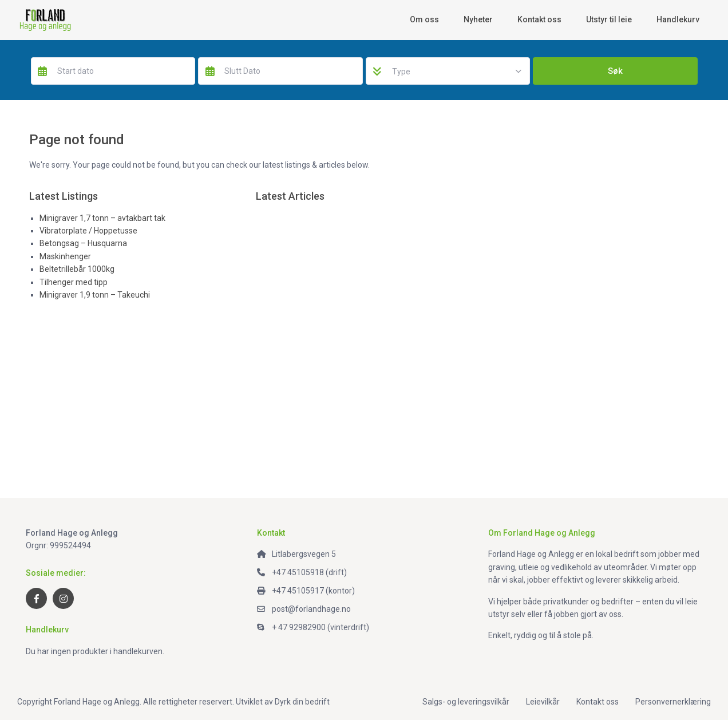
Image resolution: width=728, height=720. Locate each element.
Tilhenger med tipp (74, 282)
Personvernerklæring (673, 702)
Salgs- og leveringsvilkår (466, 702)
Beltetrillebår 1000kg (77, 269)
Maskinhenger (65, 256)
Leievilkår (543, 702)
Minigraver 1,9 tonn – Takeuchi (95, 295)
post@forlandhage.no (311, 609)
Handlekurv (678, 19)
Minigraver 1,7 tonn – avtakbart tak (102, 218)
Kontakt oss (539, 19)
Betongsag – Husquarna (83, 243)
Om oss (424, 19)
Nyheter (478, 19)
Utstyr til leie (609, 19)
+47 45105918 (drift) (309, 572)
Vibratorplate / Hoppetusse (88, 231)
